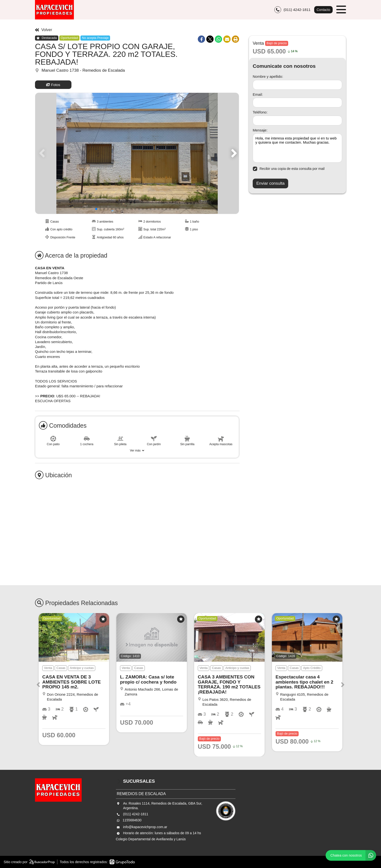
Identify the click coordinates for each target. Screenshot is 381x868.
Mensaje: (260, 130)
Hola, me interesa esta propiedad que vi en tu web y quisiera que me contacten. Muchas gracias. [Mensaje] (297, 148)
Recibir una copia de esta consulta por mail (289, 169)
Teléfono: (260, 112)
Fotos (53, 85)
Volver (43, 30)
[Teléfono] (297, 121)
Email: (258, 94)
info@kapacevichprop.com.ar (145, 827)
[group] (137, 153)
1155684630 (132, 820)
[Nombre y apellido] (297, 85)
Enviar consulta (270, 183)
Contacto (323, 10)
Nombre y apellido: (268, 76)
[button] (233, 153)
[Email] (297, 103)
